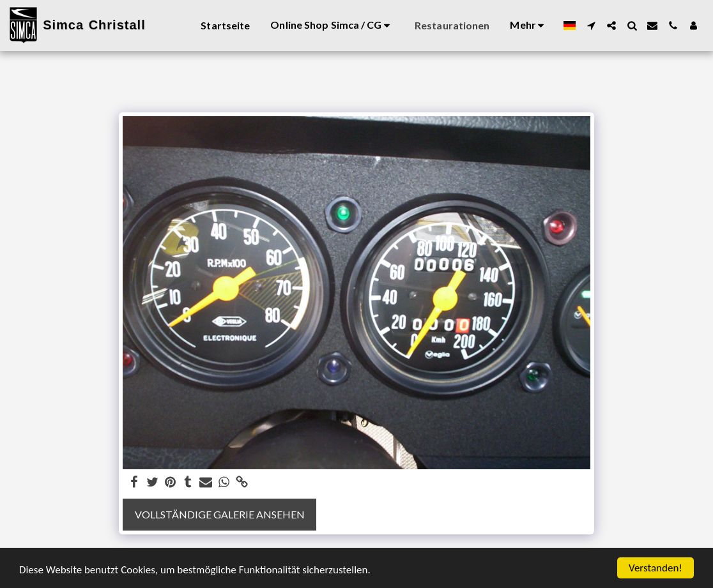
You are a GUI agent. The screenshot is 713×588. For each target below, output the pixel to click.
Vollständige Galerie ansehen (220, 514)
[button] (591, 26)
